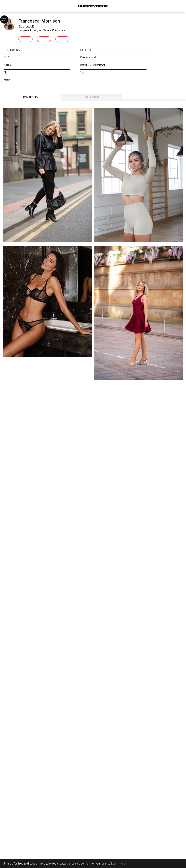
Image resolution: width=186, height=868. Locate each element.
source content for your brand (90, 864)
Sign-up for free (13, 864)
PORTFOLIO (30, 97)
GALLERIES (92, 97)
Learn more (118, 864)
